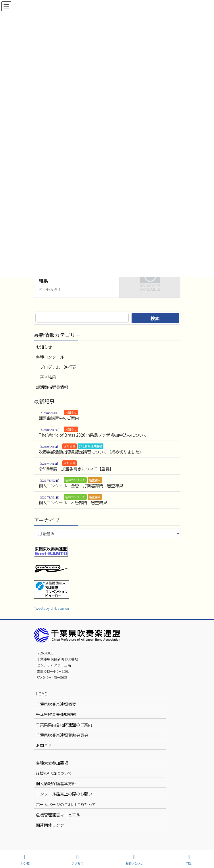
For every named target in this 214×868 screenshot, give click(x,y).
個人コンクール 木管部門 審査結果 (73, 503)
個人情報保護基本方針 (56, 783)
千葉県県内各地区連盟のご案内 (64, 725)
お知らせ (44, 347)
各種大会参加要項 (52, 763)
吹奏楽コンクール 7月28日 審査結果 (75, 277)
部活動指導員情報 (52, 387)
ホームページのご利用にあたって (66, 804)
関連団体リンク (50, 825)
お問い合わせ (134, 860)
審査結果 (48, 377)
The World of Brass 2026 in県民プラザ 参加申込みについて (93, 435)
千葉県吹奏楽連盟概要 (56, 704)
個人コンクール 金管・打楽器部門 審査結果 (81, 486)
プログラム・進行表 (58, 367)
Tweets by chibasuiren (51, 608)
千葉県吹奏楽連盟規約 (56, 714)
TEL (189, 860)
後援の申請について (54, 773)
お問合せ (44, 745)
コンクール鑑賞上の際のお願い (64, 794)
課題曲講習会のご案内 (59, 418)
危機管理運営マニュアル (58, 815)
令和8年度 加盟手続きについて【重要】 (76, 469)
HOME (41, 694)
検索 (155, 318)
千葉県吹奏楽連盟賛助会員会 (62, 735)
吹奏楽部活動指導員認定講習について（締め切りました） (91, 452)
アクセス (78, 860)
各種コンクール (50, 357)
